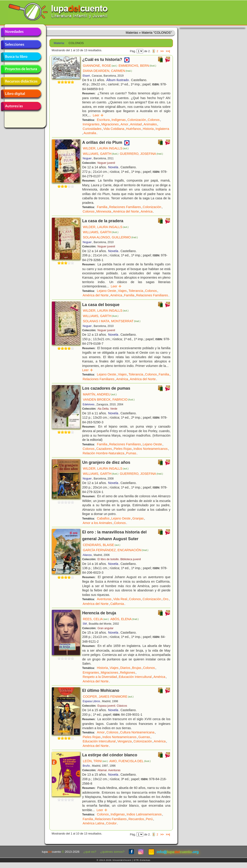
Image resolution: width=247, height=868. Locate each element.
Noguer (87, 158)
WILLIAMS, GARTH (101, 154)
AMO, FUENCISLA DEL (130, 761)
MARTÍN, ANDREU (100, 394)
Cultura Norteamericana (137, 732)
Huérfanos (133, 129)
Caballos (103, 518)
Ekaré (86, 76)
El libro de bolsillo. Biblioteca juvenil (119, 559)
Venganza (124, 741)
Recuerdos (136, 819)
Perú (149, 819)
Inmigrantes (91, 124)
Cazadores (104, 449)
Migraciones (110, 124)
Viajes (122, 291)
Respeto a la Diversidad (100, 677)
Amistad (136, 124)
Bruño (86, 766)
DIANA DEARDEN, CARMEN (107, 71)
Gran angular (105, 628)
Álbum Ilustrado (118, 80)
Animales (150, 124)
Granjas (138, 518)
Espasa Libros (91, 701)
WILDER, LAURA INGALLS (106, 148)
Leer (98, 115)
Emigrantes (91, 673)
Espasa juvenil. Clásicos (112, 706)
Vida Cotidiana (114, 129)
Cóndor (111, 823)
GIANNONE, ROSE (100, 66)
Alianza (87, 555)
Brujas (137, 668)
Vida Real (120, 599)
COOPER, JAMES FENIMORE (108, 697)
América (147, 211)
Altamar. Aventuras (109, 770)
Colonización (137, 120)
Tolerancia (136, 291)
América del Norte (126, 211)
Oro (166, 599)
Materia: (59, 43)
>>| (168, 51)
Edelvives (88, 404)
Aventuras (104, 599)
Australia (90, 133)
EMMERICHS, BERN (137, 66)
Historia (148, 129)
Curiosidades (92, 129)
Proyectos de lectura (21, 69)
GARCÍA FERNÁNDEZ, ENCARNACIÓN (116, 550)
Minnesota (104, 211)
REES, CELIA (96, 619)
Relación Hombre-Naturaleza (104, 453)
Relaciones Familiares (125, 207)
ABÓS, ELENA (124, 619)
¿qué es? (90, 852)
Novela (113, 167)
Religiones (127, 673)
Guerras (144, 737)
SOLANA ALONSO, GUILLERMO (110, 237)
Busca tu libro (21, 57)
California (117, 604)
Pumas (131, 453)
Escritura (103, 120)
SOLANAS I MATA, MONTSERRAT (112, 321)
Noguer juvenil (106, 163)
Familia (102, 207)
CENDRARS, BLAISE (102, 545)
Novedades (21, 32)
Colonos (154, 120)
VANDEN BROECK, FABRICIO (109, 400)
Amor (124, 124)
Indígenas (118, 120)
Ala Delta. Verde (107, 409)
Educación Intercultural (135, 677)
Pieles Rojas (123, 449)
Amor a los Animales (97, 523)
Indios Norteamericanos (150, 449)
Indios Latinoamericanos (144, 814)
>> (162, 51)
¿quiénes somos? (112, 852)
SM (85, 624)
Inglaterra (162, 129)
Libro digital (21, 94)
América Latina (93, 823)
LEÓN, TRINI (95, 761)
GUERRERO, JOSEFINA (141, 154)
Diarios (125, 668)
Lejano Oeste (107, 291)
